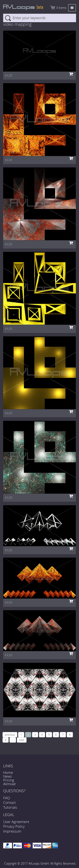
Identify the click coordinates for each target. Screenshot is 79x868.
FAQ (7, 798)
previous (10, 735)
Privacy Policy (14, 826)
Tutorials (10, 807)
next (22, 740)
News (7, 776)
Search (8, 18)
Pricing (9, 780)
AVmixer (10, 784)
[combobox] (40, 18)
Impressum (12, 831)
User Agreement (16, 822)
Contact (9, 802)
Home (8, 772)
